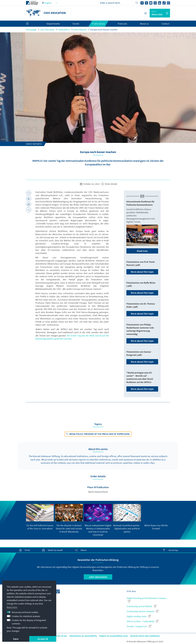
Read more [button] (12, 607)
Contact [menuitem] (165, 24)
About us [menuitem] (144, 24)
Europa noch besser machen (104, 30)
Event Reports (80, 30)
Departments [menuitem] (53, 24)
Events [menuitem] (76, 24)
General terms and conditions (145, 636)
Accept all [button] (43, 639)
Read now (142, 251)
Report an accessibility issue (114, 636)
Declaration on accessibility (83, 636)
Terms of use (61, 636)
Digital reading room (139, 616)
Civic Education (47, 30)
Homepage (31, 30)
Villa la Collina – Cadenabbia (142, 621)
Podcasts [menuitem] (122, 24)
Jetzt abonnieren (98, 577)
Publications (64, 30)
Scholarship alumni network (142, 611)
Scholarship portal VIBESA (141, 606)
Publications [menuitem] (98, 24)
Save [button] (16, 639)
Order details (109, 184)
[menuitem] (30, 24)
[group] (40, 517)
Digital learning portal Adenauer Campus (146, 599)
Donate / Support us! (139, 626)
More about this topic (142, 272)
